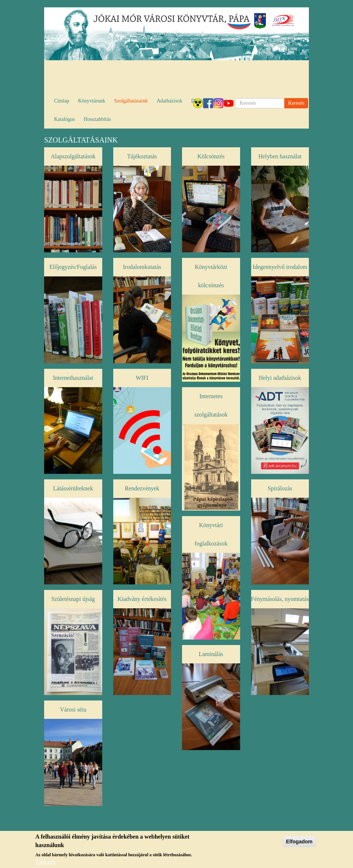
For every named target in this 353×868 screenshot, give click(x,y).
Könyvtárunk (92, 101)
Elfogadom (299, 843)
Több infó (46, 863)
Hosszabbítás (97, 119)
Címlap (62, 101)
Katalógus (65, 119)
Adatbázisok (170, 101)
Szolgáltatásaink (131, 101)
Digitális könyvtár (210, 101)
